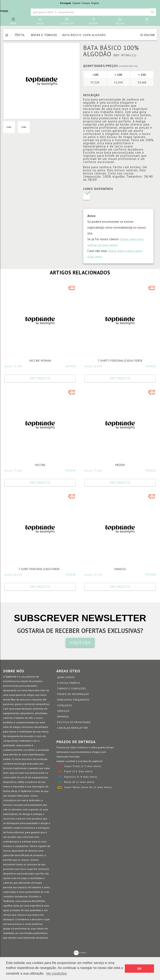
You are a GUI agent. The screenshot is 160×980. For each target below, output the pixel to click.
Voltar (147, 35)
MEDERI (120, 465)
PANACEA (120, 569)
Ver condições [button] (57, 973)
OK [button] (139, 969)
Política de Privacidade (74, 722)
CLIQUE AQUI (80, 642)
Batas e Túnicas (44, 35)
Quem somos (66, 677)
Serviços (63, 711)
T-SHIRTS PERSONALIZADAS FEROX (120, 361)
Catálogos (65, 705)
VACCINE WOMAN (40, 361)
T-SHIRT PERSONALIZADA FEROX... (40, 569)
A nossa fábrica (69, 683)
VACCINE (40, 465)
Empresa (63, 717)
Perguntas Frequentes (73, 700)
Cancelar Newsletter (72, 728)
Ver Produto (40, 378)
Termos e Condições (72, 688)
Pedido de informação (73, 694)
